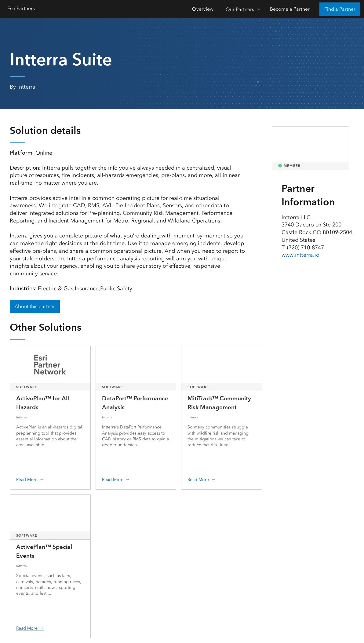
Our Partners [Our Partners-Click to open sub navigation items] (240, 9)
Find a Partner (340, 9)
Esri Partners (21, 8)
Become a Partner (290, 9)
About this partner (35, 306)
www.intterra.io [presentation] (300, 255)
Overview (203, 9)
